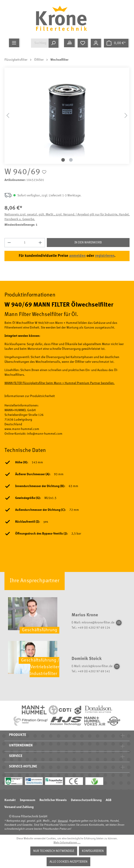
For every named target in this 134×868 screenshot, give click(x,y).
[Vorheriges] (8, 116)
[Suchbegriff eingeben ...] (40, 43)
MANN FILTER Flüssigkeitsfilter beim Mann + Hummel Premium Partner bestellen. (60, 383)
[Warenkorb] (117, 43)
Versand (63, 821)
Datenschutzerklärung (86, 800)
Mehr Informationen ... (67, 843)
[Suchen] (54, 43)
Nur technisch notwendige (54, 851)
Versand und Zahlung (19, 807)
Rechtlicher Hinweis (53, 800)
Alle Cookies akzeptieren (68, 862)
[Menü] (15, 43)
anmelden (77, 256)
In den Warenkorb (88, 243)
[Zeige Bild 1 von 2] (63, 160)
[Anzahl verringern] (9, 243)
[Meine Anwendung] (70, 43)
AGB (109, 800)
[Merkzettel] (83, 43)
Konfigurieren (93, 851)
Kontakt (10, 800)
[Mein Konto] (96, 43)
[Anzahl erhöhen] (40, 243)
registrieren (105, 256)
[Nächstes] (126, 116)
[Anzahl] (25, 243)
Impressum (28, 800)
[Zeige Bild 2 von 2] (71, 160)
